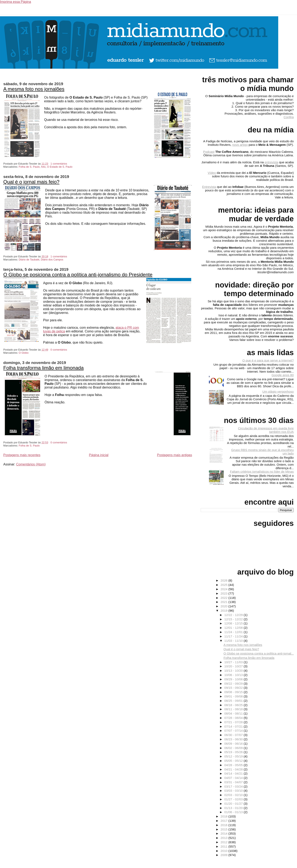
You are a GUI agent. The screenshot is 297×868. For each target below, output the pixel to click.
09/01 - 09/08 (234, 696)
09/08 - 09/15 (234, 692)
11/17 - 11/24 (234, 636)
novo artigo (240, 145)
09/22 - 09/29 (234, 684)
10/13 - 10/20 (234, 671)
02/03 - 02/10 (234, 795)
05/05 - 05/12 (234, 761)
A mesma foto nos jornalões (34, 89)
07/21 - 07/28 (234, 722)
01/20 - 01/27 (234, 804)
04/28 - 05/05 (234, 765)
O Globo (24, 353)
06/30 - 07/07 (234, 735)
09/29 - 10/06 (234, 679)
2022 (224, 598)
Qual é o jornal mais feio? (31, 182)
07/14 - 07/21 (234, 726)
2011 (224, 846)
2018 (224, 816)
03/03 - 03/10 (234, 791)
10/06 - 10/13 (234, 675)
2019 (224, 611)
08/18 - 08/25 (234, 705)
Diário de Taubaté (29, 260)
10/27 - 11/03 (234, 662)
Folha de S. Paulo (29, 167)
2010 (224, 851)
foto (43, 167)
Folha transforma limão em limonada (44, 368)
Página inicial (99, 455)
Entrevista (209, 187)
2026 (224, 580)
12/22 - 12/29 (234, 615)
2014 (224, 833)
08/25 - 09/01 (234, 701)
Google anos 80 (283, 375)
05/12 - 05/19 (234, 756)
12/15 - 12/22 (234, 619)
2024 (224, 589)
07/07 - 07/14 (234, 731)
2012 (224, 842)
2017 (224, 821)
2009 (224, 855)
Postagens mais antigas (174, 455)
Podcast (209, 152)
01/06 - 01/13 (234, 812)
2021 (224, 602)
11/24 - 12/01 (234, 632)
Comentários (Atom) (31, 464)
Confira (289, 117)
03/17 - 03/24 (234, 786)
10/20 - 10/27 (234, 666)
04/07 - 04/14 (234, 778)
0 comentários (59, 350)
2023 (224, 593)
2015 (224, 829)
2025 (224, 585)
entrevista (271, 162)
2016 (224, 825)
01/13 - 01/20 (234, 808)
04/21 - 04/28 (234, 769)
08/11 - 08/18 (234, 709)
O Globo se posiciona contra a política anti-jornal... (259, 653)
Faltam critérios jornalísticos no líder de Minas (262, 472)
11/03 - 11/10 (234, 641)
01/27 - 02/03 (234, 799)
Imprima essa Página (15, 2)
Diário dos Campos (52, 260)
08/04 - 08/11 (234, 713)
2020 (224, 606)
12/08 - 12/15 (234, 623)
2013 (224, 838)
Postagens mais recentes (22, 455)
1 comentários (59, 164)
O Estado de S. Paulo (60, 167)
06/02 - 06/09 (234, 748)
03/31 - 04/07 (234, 782)
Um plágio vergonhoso (278, 392)
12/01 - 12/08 (234, 628)
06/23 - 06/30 (234, 739)
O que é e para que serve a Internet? (268, 360)
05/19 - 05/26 (234, 752)
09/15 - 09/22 (234, 688)
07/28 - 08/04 (234, 718)
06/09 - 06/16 (234, 744)
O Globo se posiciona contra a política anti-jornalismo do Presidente (78, 275)
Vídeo (212, 173)
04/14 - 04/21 (234, 773)
